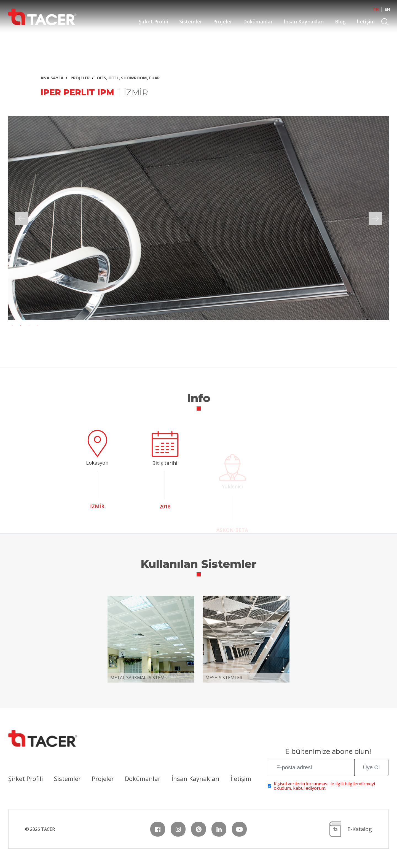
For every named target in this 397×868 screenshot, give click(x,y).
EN (387, 9)
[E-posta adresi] (311, 767)
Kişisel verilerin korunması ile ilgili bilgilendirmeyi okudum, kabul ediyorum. (324, 786)
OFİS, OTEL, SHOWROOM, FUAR (128, 78)
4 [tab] (37, 326)
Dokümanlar (258, 21)
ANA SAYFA (52, 78)
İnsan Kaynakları (304, 21)
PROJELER (80, 78)
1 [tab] (12, 326)
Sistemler (191, 21)
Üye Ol (371, 767)
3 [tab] (29, 326)
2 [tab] (21, 326)
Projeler (223, 21)
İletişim (366, 21)
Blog (340, 21)
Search (386, 23)
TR (376, 9)
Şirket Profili (153, 21)
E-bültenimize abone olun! (328, 752)
